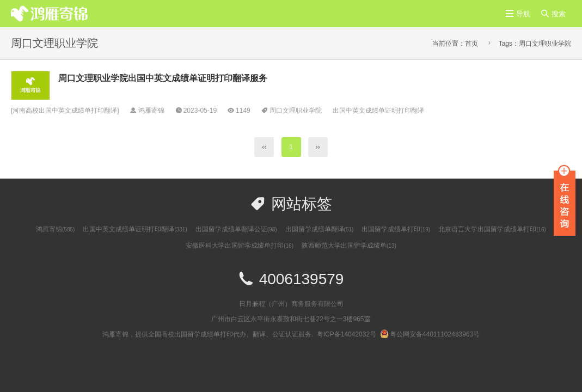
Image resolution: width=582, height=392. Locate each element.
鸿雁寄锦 (55, 229)
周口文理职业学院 (296, 111)
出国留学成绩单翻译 (320, 229)
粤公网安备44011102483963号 (430, 334)
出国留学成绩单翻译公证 (236, 229)
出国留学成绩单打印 (396, 229)
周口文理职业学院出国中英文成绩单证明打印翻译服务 (163, 78)
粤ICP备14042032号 (347, 334)
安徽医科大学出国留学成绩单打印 (240, 246)
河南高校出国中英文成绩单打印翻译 (65, 111)
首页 (471, 44)
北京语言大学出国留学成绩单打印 (492, 229)
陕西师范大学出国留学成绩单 (349, 246)
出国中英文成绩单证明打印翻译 (378, 111)
